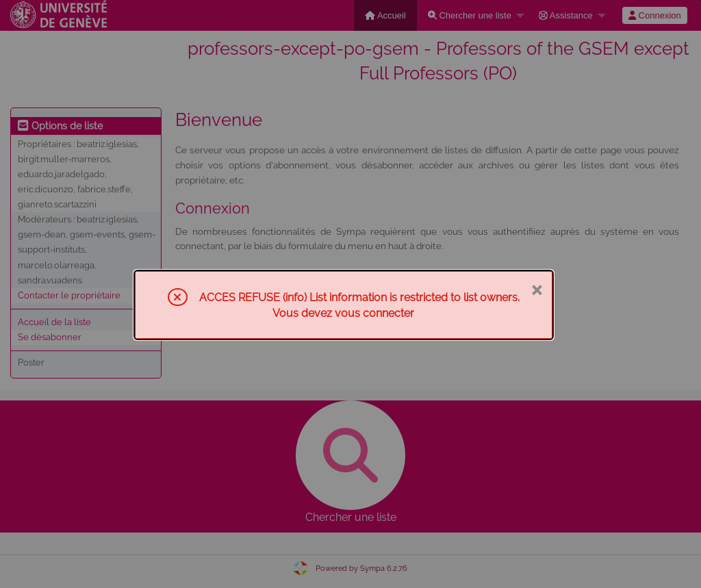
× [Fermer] (536, 289)
